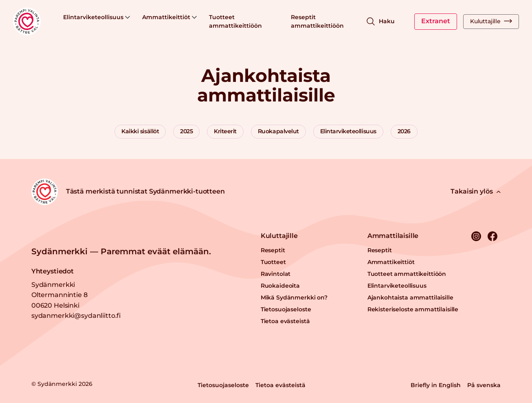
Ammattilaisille (393, 236)
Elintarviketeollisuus (97, 17)
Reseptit (273, 250)
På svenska (484, 385)
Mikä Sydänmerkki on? (294, 297)
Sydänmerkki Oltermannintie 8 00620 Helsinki (59, 295)
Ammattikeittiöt (169, 17)
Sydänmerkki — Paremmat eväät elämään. (121, 251)
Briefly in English (436, 385)
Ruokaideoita (280, 286)
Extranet (436, 21)
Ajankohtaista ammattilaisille (410, 297)
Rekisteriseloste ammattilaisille (413, 309)
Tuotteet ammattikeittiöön (235, 21)
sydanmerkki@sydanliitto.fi (76, 316)
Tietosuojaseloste (286, 309)
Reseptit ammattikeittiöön (317, 21)
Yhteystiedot (53, 271)
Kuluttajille (491, 21)
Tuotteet (273, 262)
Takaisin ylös (476, 191)
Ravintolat (276, 274)
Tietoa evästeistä (285, 321)
